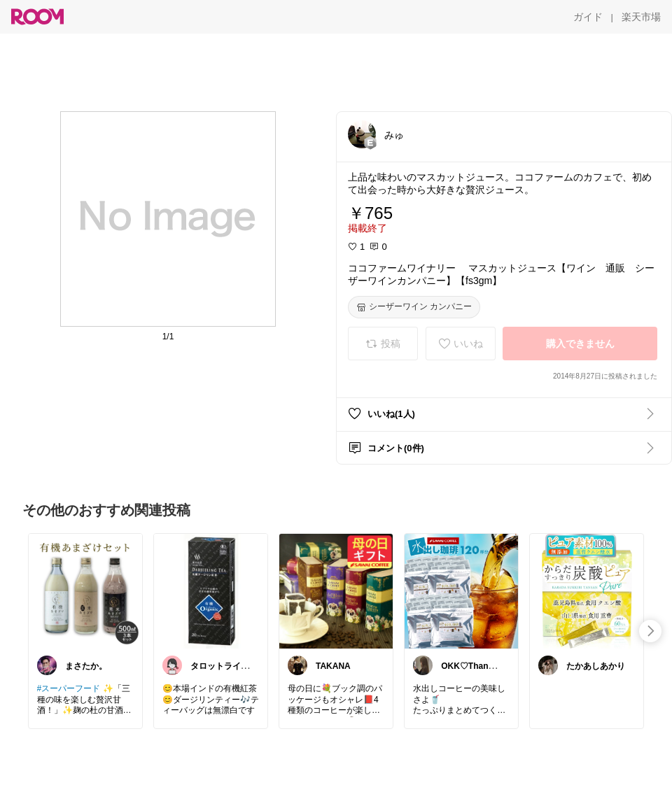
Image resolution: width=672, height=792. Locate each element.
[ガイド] (588, 17)
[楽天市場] (641, 17)
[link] (85, 591)
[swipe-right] (650, 631)
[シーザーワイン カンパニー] (414, 307)
